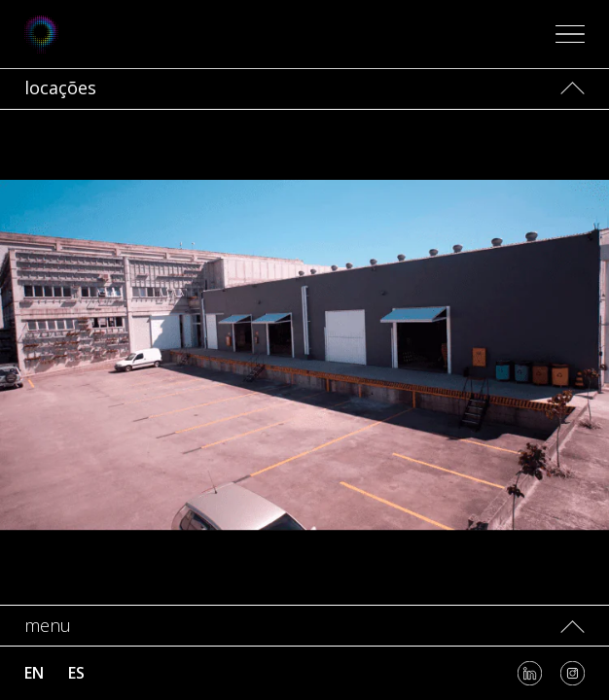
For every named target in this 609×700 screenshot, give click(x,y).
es (76, 673)
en (34, 673)
